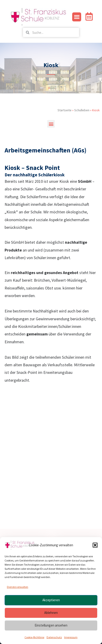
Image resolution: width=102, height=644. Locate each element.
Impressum (71, 637)
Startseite (65, 110)
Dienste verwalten (18, 587)
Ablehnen (51, 613)
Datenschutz (54, 637)
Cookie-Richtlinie (34, 637)
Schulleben (82, 110)
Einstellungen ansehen (51, 625)
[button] (95, 545)
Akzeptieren (51, 600)
